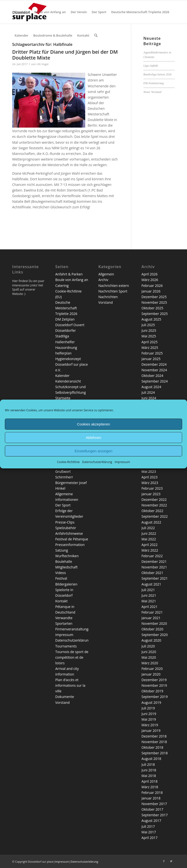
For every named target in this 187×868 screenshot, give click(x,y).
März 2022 (150, 550)
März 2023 (150, 483)
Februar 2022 (152, 556)
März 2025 (150, 348)
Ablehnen (93, 437)
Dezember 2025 (154, 297)
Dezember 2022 (154, 500)
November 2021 (154, 567)
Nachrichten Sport (113, 291)
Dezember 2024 (154, 364)
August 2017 (151, 821)
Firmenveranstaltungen (74, 629)
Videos (61, 573)
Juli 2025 (148, 325)
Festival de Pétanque (72, 539)
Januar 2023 (151, 494)
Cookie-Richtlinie (68, 462)
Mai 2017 (149, 832)
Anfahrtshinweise (69, 533)
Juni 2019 (149, 714)
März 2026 (150, 280)
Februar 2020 (152, 669)
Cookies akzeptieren (93, 424)
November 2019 (154, 685)
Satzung (62, 550)
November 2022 (154, 505)
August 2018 (151, 759)
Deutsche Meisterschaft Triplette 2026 (66, 308)
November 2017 (154, 804)
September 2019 (155, 697)
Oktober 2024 (152, 376)
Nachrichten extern (114, 286)
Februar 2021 (152, 612)
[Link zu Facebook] (164, 861)
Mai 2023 (149, 471)
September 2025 (155, 314)
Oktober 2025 (152, 308)
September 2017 (155, 815)
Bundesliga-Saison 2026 (158, 74)
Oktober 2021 (152, 573)
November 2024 (154, 370)
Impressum (122, 462)
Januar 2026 (151, 291)
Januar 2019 (151, 731)
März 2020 (150, 663)
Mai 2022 (149, 539)
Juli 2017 (148, 826)
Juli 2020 (148, 646)
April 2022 (150, 545)
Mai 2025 (149, 336)
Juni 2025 (149, 330)
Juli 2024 (148, 392)
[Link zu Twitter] (171, 861)
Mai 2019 (149, 719)
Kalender (62, 376)
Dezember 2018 (154, 736)
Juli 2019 (148, 708)
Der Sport (63, 505)
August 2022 (151, 522)
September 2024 (155, 381)
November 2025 (154, 302)
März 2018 (150, 787)
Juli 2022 (148, 528)
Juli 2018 (148, 764)
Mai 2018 (149, 776)
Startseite (63, 398)
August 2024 (151, 387)
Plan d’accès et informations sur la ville (70, 685)
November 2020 (154, 623)
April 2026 (150, 274)
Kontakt (61, 601)
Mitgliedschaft (66, 567)
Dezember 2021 (154, 561)
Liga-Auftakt (151, 66)
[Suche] (96, 35)
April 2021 (150, 607)
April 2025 (150, 342)
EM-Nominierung (154, 83)
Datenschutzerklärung (97, 462)
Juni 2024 (149, 398)
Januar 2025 (151, 359)
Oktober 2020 (152, 629)
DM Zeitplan (65, 319)
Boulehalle (64, 561)
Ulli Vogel (42, 64)
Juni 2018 (149, 770)
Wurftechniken (67, 556)
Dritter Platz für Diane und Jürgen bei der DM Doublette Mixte (65, 55)
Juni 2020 (149, 652)
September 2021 (155, 578)
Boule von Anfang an (72, 280)
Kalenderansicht (68, 381)
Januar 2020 (151, 674)
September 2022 (155, 516)
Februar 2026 (152, 286)
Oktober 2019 (152, 691)
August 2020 (151, 640)
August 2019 (151, 702)
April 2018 (150, 781)
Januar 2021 (151, 618)
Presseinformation (70, 545)
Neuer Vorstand (152, 92)
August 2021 (151, 584)
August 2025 (151, 319)
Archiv (103, 280)
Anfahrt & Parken (69, 274)
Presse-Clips (65, 522)
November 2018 (154, 742)
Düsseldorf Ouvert (70, 325)
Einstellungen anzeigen (93, 451)
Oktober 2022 (152, 511)
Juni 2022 (149, 533)
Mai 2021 (149, 601)
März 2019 (150, 725)
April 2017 (150, 838)
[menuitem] (22, 12)
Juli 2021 (148, 590)
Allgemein (106, 274)
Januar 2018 (151, 798)
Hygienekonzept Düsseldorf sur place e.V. (72, 364)
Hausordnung (66, 348)
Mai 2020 (149, 657)
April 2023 (150, 477)
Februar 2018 (152, 792)
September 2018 (155, 753)
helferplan (63, 353)
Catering (62, 286)
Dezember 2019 (154, 680)
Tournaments (66, 646)
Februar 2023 (152, 488)
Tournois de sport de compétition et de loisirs (72, 657)
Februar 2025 (152, 353)
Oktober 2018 (152, 747)
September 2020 (155, 635)
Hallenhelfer (65, 342)
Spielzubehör (66, 528)
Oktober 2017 (152, 809)
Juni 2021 (149, 595)
